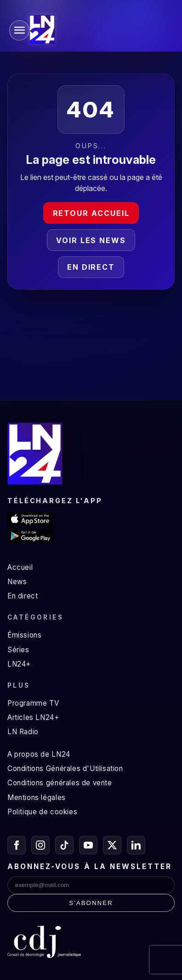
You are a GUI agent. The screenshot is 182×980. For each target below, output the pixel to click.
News (17, 582)
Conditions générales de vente (60, 783)
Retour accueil (91, 213)
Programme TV (33, 703)
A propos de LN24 (39, 754)
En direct (91, 267)
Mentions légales (37, 797)
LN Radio (23, 732)
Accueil (20, 567)
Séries (18, 650)
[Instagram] (40, 845)
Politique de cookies (42, 812)
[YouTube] (88, 845)
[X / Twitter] (112, 845)
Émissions (24, 635)
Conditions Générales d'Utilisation (65, 768)
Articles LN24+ (33, 717)
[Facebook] (17, 845)
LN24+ (19, 664)
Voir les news (91, 240)
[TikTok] (64, 845)
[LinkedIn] (136, 845)
